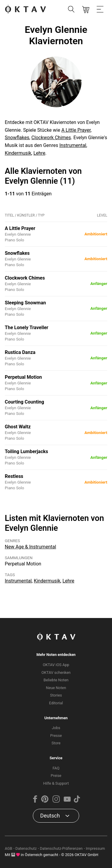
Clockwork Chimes (51, 138)
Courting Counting (24, 402)
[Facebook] (35, 801)
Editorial (56, 703)
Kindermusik (18, 153)
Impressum (95, 848)
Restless (14, 476)
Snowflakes (17, 138)
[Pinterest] (45, 801)
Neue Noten (56, 688)
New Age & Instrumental (30, 547)
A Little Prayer (76, 130)
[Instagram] (56, 801)
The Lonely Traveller (27, 328)
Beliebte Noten (56, 680)
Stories (56, 695)
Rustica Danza (20, 352)
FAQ (56, 768)
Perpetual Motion (23, 377)
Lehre (39, 153)
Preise (56, 776)
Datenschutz (26, 848)
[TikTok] (77, 801)
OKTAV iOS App (56, 665)
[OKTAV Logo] (25, 10)
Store (56, 743)
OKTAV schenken (56, 673)
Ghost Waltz (18, 427)
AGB (9, 848)
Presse (56, 736)
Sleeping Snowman (25, 303)
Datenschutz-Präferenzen (61, 848)
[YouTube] (67, 801)
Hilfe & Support (56, 783)
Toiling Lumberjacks (26, 451)
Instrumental (73, 145)
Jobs (56, 728)
